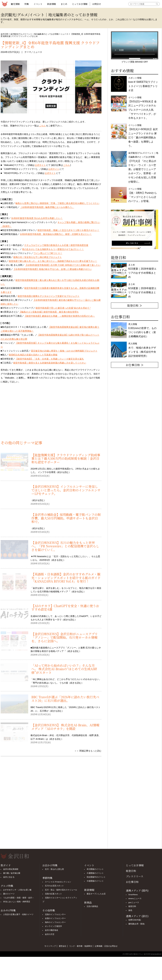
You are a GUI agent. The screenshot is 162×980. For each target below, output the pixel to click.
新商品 (88, 903)
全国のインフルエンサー (55, 918)
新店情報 (52, 4)
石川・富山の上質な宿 (54, 869)
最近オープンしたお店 (96, 894)
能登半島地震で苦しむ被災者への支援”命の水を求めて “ (63, 308)
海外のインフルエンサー (55, 922)
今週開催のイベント (95, 873)
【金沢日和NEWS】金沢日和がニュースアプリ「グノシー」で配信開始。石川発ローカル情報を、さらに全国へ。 (65, 637)
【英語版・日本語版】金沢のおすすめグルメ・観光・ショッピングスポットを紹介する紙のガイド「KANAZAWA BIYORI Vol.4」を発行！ (66, 578)
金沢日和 (4, 34)
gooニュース (134, 902)
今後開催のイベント (95, 881)
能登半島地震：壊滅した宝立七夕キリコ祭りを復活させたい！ (68, 230)
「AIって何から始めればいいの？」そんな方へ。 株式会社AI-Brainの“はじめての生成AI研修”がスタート (64, 669)
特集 (27, 4)
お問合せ (97, 4)
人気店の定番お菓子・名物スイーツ (18, 914)
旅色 (130, 910)
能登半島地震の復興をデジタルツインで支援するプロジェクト (49, 296)
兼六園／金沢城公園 (12, 873)
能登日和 (131, 871)
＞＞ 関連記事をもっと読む (88, 751)
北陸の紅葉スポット (53, 894)
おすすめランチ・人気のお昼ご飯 (17, 890)
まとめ (64, 4)
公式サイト (40, 165)
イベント (38, 4)
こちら (42, 126)
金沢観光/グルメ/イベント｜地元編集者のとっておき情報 (35, 34)
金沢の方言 (50, 934)
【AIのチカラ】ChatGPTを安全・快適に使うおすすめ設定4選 (65, 608)
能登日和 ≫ (135, 305)
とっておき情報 (80, 4)
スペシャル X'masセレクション (58, 882)
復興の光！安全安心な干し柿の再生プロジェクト (38, 257)
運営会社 (63, 946)
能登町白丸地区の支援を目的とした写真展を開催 (33, 355)
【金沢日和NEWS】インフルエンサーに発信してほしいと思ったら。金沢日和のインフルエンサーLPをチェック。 (66, 490)
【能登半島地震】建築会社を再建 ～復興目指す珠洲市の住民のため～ (60, 316)
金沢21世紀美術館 (11, 869)
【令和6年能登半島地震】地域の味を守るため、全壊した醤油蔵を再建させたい (52, 269)
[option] (135, 229)
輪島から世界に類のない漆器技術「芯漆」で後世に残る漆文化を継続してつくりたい (57, 203)
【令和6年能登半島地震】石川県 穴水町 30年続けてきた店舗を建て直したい (63, 265)
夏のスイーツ (9, 894)
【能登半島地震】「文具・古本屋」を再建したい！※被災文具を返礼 (50, 359)
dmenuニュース (135, 898)
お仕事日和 (132, 882)
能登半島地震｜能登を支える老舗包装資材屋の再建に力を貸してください (50, 363)
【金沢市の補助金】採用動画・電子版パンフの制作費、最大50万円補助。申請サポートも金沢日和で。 (66, 518)
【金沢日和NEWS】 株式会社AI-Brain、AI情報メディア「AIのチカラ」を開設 (65, 727)
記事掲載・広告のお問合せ (106, 946)
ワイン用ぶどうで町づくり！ (48, 253)
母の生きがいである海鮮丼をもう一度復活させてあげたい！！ (53, 249)
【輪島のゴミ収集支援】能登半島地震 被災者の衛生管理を (49, 312)
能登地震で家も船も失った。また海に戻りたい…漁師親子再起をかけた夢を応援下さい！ (53, 261)
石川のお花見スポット (54, 886)
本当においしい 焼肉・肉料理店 (17, 902)
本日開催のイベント (95, 869)
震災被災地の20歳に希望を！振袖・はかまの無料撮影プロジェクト (64, 351)
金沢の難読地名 (52, 930)
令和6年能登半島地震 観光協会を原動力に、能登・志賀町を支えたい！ (56, 234)
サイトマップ (50, 946)
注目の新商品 (92, 906)
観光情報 (15, 4)
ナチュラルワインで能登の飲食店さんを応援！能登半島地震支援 (56, 245)
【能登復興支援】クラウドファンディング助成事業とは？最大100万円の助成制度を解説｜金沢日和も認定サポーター (66, 458)
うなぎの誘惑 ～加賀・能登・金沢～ (19, 898)
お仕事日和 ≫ (135, 365)
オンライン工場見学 (53, 926)
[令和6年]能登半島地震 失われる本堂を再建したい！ (37, 218)
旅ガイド (6, 865)
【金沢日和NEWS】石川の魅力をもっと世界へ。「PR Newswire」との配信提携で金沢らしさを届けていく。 (65, 546)
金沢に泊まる (9, 877)
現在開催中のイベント (96, 877)
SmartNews (133, 895)
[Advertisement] (51, 414)
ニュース (65, 34)
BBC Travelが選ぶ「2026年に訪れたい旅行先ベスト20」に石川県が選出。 (65, 699)
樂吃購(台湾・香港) (137, 924)
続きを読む (63, 472)
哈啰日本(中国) (135, 920)
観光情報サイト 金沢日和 (5, 4)
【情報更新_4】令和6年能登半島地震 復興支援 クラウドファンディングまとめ (50, 45)
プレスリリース (135, 876)
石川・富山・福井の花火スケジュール (61, 890)
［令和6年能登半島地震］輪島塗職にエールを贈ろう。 (47, 207)
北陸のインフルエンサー (55, 914)
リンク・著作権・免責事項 (81, 946)
